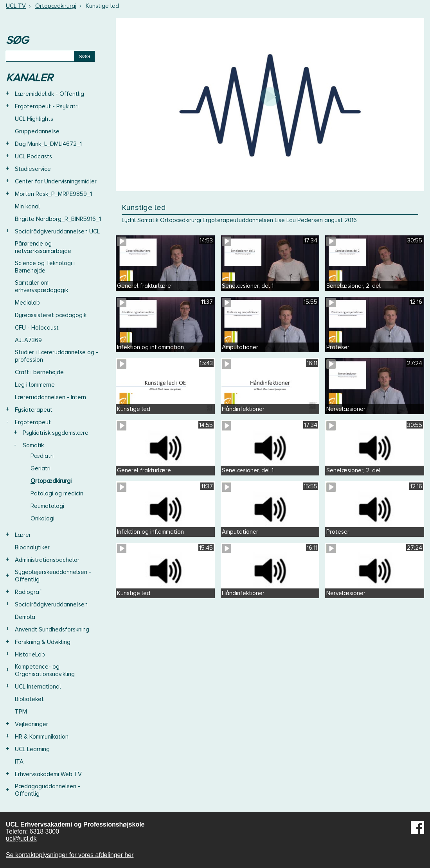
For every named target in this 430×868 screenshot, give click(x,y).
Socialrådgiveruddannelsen (51, 604)
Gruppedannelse (37, 131)
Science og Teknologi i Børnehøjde (45, 267)
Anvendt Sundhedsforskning (52, 629)
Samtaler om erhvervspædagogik (41, 286)
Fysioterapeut (34, 410)
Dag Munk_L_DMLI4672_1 (48, 144)
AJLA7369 (28, 340)
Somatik (33, 445)
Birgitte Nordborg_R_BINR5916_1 (58, 219)
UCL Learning (32, 749)
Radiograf (28, 592)
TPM (21, 712)
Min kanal (27, 206)
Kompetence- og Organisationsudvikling (45, 670)
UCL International (38, 687)
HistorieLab (30, 655)
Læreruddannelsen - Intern (50, 397)
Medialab (27, 303)
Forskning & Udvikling (43, 642)
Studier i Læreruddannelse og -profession (57, 356)
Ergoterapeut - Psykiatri (47, 106)
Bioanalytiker (32, 547)
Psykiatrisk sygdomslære (56, 433)
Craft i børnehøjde (39, 372)
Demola (25, 617)
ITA (19, 762)
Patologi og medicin (57, 493)
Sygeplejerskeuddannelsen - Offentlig (53, 576)
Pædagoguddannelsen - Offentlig (48, 790)
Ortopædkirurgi (56, 6)
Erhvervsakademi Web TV (48, 774)
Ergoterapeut (33, 422)
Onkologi (42, 518)
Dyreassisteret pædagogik (51, 315)
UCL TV (16, 6)
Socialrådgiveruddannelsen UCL (57, 231)
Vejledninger (31, 724)
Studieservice (33, 169)
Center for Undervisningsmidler (56, 181)
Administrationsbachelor (47, 560)
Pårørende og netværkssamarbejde (43, 247)
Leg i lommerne (35, 385)
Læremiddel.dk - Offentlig (49, 94)
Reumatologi (47, 506)
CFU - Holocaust (37, 328)
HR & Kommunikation (42, 737)
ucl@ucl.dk (21, 838)
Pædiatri (42, 456)
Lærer (23, 535)
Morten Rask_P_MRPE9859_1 (53, 194)
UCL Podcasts (33, 156)
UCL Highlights (34, 119)
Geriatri (40, 468)
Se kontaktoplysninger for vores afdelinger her (70, 855)
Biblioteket (29, 699)
